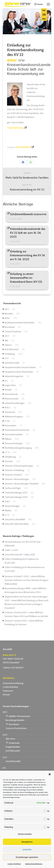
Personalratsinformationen (17, 430)
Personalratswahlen (14, 434)
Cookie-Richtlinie (14, 864)
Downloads (13, 743)
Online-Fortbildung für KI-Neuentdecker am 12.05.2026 (25, 569)
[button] (50, 774)
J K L (6, 381)
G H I (7, 358)
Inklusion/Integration (14, 376)
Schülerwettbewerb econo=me (28, 214)
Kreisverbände (23, 147)
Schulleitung (10, 457)
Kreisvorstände (11, 399)
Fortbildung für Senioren (16, 625)
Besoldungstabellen (15, 720)
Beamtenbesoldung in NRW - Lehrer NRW (24, 588)
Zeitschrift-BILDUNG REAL (17, 524)
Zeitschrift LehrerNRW (15, 520)
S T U (7, 452)
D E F (7, 336)
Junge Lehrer (10, 385)
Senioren (9, 461)
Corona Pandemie (13, 332)
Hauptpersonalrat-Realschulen (19, 372)
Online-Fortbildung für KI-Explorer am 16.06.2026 (22, 561)
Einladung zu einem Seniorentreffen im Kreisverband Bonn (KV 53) (26, 278)
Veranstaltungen (12, 506)
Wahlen (8, 511)
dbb (6, 341)
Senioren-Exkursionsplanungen (19, 466)
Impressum (8, 691)
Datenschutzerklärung (34, 864)
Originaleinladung (15, 128)
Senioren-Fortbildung (14, 470)
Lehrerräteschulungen (15, 403)
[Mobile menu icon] (48, 4)
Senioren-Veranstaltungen (17, 479)
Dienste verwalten (25, 834)
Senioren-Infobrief (13, 475)
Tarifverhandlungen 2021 (16, 493)
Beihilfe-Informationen (18, 716)
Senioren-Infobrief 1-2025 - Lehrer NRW (23, 576)
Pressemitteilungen (14, 443)
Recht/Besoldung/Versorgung (18, 448)
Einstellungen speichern (27, 857)
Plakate (8, 439)
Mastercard (10, 412)
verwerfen (27, 849)
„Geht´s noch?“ (12, 550)
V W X (7, 502)
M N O (7, 408)
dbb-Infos (10, 739)
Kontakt (8, 390)
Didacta (8, 345)
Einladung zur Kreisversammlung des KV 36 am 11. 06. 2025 (27, 255)
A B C (7, 309)
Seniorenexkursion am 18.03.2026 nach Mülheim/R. (22, 544)
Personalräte (10, 426)
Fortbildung (10, 354)
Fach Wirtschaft (12, 349)
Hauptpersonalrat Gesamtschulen (20, 367)
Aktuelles (9, 314)
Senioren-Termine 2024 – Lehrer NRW (22, 613)
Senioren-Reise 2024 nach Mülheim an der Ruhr (26, 616)
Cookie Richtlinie (10, 687)
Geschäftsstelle (12, 363)
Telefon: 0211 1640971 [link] (13, 668)
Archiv (7, 318)
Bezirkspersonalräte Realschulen (20, 323)
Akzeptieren (27, 842)
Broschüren (10, 327)
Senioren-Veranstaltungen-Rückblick (22, 484)
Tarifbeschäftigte (13, 488)
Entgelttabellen (13, 747)
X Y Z (7, 515)
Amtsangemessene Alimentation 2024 (23, 592)
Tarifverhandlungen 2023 (16, 497)
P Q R (7, 421)
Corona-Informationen (16, 728)
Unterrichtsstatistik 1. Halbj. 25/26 (20, 555)
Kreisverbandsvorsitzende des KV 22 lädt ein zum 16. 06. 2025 (28, 233)
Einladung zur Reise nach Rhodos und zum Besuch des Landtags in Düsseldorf (26, 604)
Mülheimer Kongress (14, 417)
